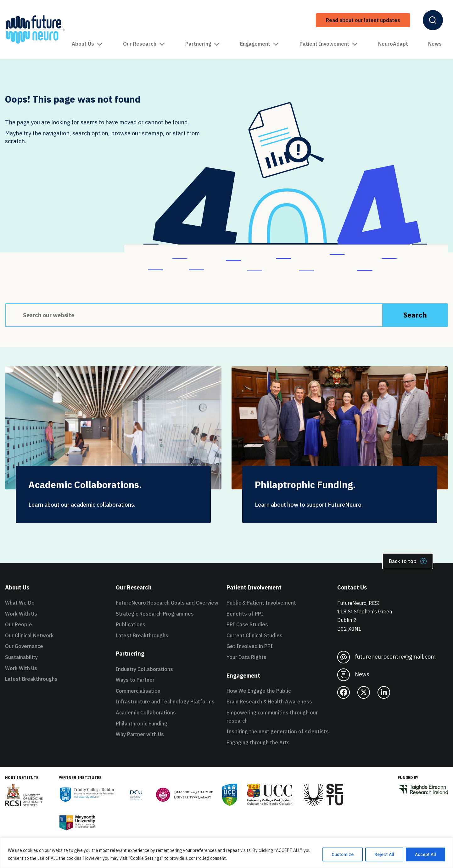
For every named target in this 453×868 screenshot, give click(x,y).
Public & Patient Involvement (261, 603)
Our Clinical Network (29, 635)
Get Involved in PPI (250, 646)
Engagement (260, 44)
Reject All (384, 854)
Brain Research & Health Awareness (269, 702)
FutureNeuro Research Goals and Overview (167, 603)
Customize (343, 854)
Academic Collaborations (146, 713)
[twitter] (364, 692)
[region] (226, 853)
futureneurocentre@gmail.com (386, 657)
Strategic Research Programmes (155, 614)
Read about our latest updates (363, 20)
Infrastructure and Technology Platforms (165, 702)
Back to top (408, 561)
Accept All (425, 854)
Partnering (203, 44)
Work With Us (21, 614)
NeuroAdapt (393, 44)
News (435, 44)
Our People (19, 624)
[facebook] (344, 692)
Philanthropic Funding (142, 724)
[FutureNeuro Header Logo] (35, 30)
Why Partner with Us (140, 734)
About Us (87, 44)
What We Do (20, 603)
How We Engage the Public (259, 691)
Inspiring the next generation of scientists (278, 731)
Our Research (144, 44)
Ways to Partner (135, 680)
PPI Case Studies (247, 624)
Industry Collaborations (144, 669)
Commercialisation (138, 691)
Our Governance (24, 646)
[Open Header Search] (433, 20)
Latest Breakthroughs (31, 679)
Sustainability (21, 657)
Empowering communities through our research (272, 717)
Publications (131, 624)
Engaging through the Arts (258, 742)
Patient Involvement (329, 44)
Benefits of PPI (245, 614)
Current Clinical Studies (254, 635)
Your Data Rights (246, 657)
